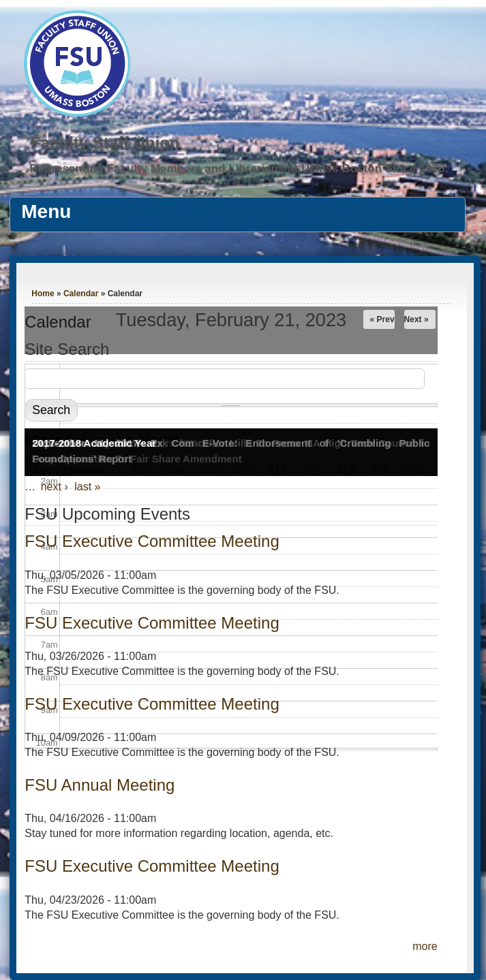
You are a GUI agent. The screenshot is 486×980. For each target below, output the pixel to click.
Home (43, 294)
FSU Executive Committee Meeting (152, 623)
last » (87, 487)
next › (55, 487)
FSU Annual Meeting (100, 785)
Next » (416, 319)
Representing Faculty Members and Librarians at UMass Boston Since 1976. (239, 169)
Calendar (81, 294)
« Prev (382, 319)
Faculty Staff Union (105, 143)
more (425, 946)
